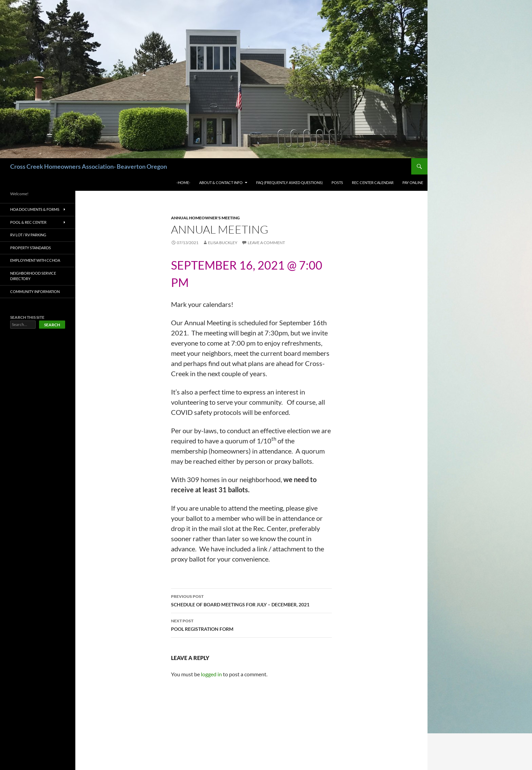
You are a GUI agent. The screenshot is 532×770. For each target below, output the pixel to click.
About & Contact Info (221, 182)
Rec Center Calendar (373, 182)
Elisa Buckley (223, 243)
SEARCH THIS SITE (27, 317)
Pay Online (413, 182)
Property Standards (31, 248)
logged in (211, 674)
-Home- (183, 182)
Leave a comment (266, 243)
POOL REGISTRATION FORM (251, 624)
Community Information (35, 291)
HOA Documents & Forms (35, 209)
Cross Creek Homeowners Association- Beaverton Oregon (89, 166)
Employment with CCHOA (35, 260)
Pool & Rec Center (28, 222)
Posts (337, 182)
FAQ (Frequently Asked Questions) (289, 182)
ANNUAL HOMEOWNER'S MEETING (205, 218)
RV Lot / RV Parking (28, 235)
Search (52, 325)
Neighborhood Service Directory (33, 276)
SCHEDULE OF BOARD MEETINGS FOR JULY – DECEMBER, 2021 (251, 600)
